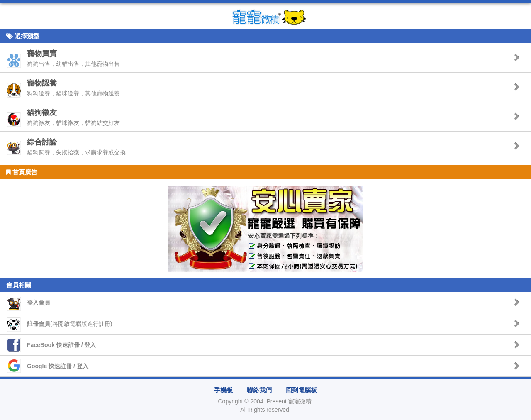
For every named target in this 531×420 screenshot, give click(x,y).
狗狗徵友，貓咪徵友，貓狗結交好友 (73, 117)
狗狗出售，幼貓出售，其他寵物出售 (73, 58)
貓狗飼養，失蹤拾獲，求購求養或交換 (76, 147)
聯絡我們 (259, 390)
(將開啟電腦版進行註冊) (69, 324)
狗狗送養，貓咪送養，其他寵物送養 (73, 88)
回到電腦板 (301, 390)
